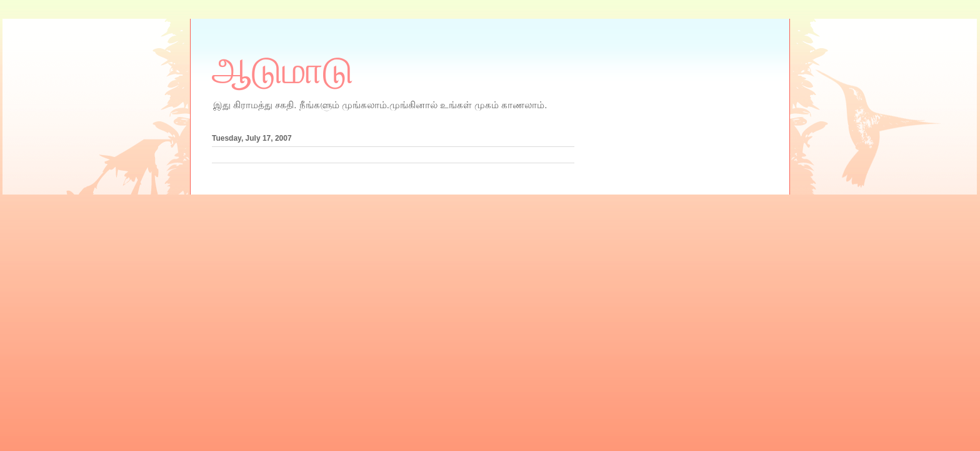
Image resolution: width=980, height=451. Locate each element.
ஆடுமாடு (282, 71)
